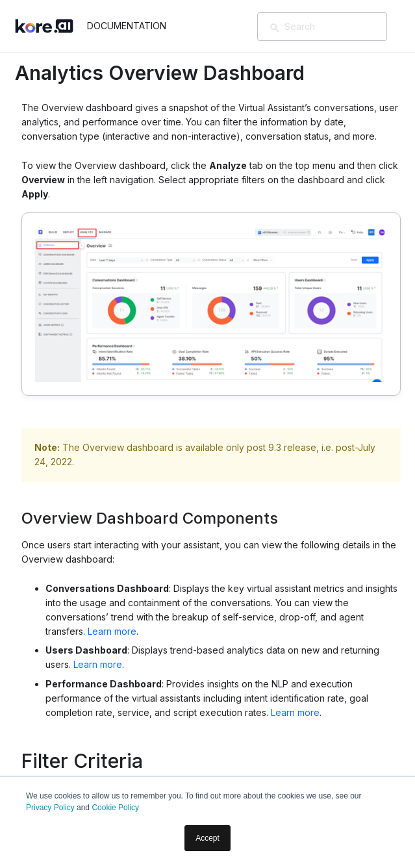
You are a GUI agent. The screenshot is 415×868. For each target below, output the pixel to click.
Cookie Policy (115, 808)
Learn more (112, 631)
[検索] (275, 28)
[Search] (341, 27)
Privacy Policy (50, 808)
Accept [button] (208, 838)
